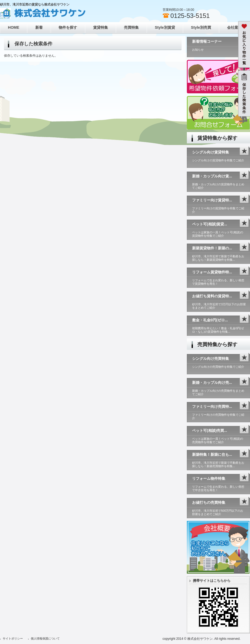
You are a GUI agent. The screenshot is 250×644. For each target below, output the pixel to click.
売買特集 (131, 27)
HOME (14, 27)
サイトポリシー (13, 638)
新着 (39, 27)
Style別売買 (201, 27)
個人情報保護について (45, 638)
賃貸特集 (101, 27)
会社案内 (234, 27)
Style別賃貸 (165, 27)
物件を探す (68, 27)
